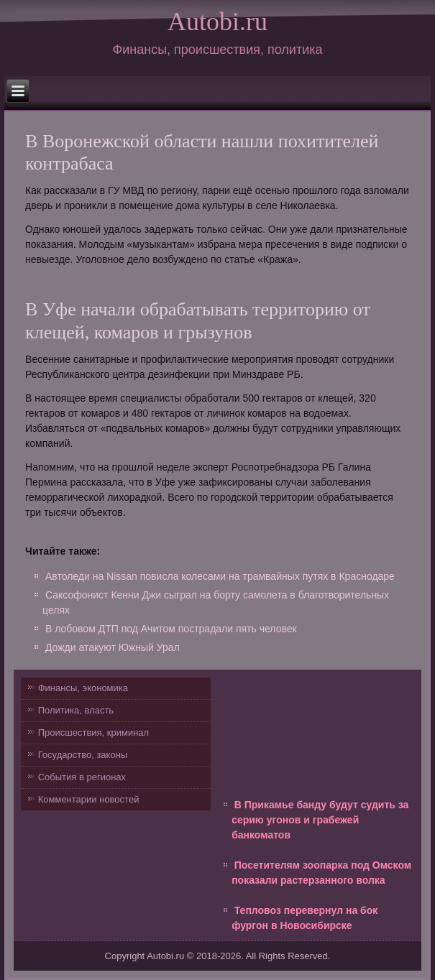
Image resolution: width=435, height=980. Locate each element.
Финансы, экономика (83, 688)
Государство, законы (83, 755)
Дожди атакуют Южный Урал (113, 647)
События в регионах (82, 777)
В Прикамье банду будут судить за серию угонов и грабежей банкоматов (320, 820)
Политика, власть (76, 710)
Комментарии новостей (89, 799)
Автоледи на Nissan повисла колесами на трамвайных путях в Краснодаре (220, 576)
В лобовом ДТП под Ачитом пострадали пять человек (171, 629)
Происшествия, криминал (93, 732)
